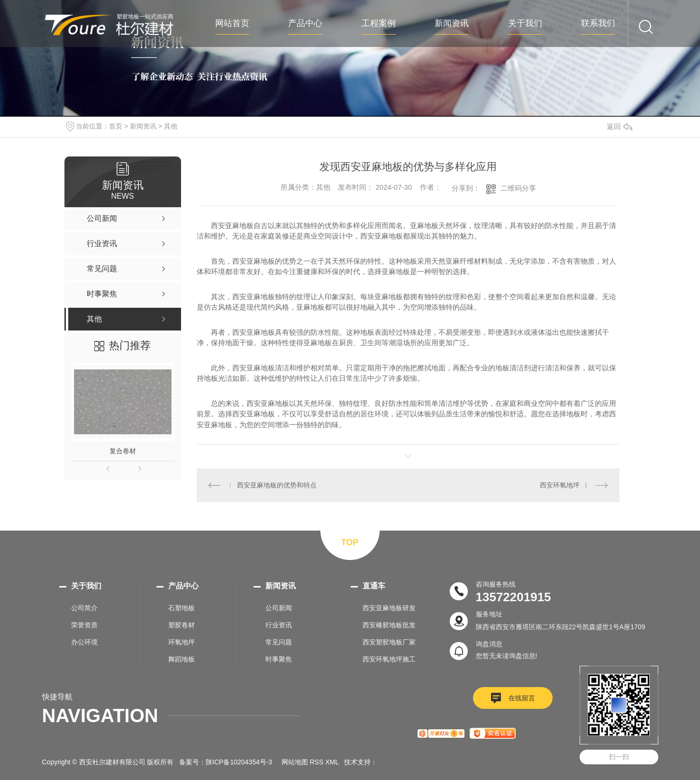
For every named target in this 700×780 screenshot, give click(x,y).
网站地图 (295, 762)
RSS (317, 762)
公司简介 (84, 608)
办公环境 (84, 642)
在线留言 (522, 698)
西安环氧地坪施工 (389, 659)
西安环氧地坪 (560, 485)
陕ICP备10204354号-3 (239, 762)
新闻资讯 (452, 23)
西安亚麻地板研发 (389, 608)
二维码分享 (518, 188)
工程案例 (379, 23)
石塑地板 (182, 608)
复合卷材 (123, 451)
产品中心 (305, 23)
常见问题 (279, 642)
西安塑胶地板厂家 (389, 642)
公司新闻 (279, 608)
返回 (619, 126)
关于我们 (525, 23)
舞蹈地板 (182, 659)
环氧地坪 (182, 642)
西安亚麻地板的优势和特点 (277, 485)
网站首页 (232, 23)
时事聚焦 (279, 659)
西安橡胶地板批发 (389, 625)
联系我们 (598, 23)
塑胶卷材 (182, 625)
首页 (116, 126)
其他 (171, 126)
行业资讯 (279, 625)
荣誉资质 (84, 625)
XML (332, 762)
